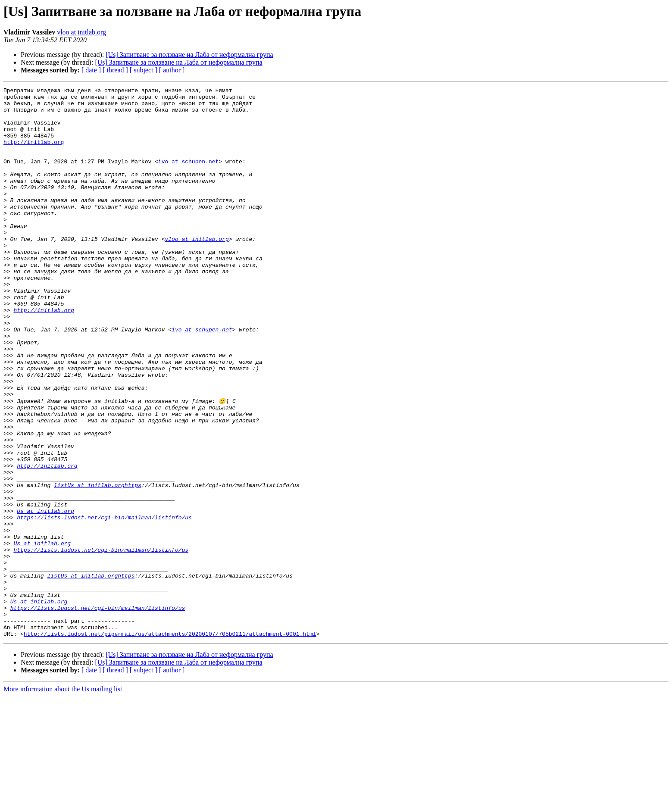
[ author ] (172, 70)
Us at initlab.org (45, 596)
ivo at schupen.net (188, 177)
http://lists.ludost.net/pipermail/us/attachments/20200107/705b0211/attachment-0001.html (170, 743)
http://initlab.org (34, 153)
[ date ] (91, 70)
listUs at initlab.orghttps (98, 565)
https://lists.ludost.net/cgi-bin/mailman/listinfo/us (104, 603)
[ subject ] (144, 70)
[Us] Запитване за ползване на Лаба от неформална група (189, 55)
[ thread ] (115, 70)
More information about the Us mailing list (63, 798)
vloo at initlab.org (81, 32)
